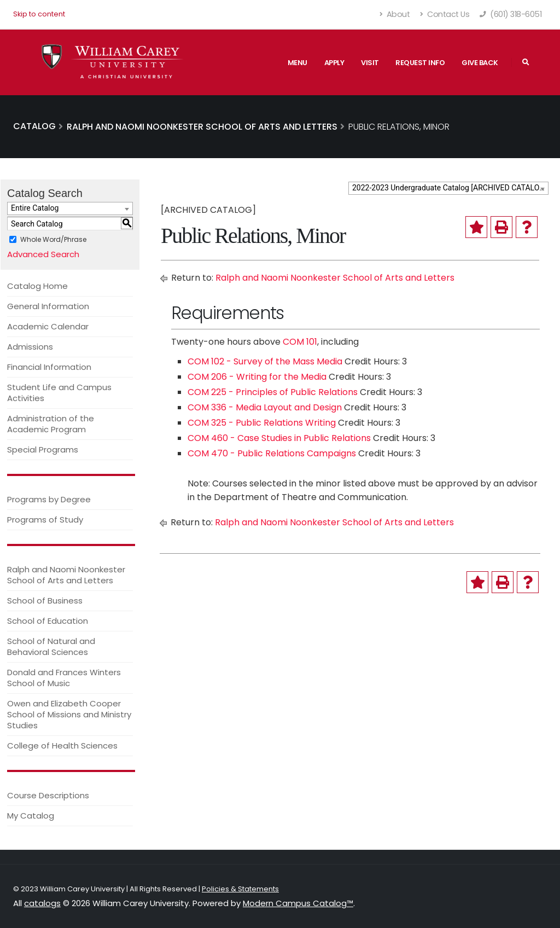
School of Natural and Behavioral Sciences (51, 646)
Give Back (480, 63)
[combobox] (448, 188)
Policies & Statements (240, 889)
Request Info (420, 63)
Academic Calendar (48, 326)
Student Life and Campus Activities (59, 393)
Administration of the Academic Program (51, 424)
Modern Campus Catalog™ (298, 903)
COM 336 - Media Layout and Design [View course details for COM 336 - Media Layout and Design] (265, 407)
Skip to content (39, 14)
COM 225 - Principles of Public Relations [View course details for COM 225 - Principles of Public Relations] (273, 392)
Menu (297, 63)
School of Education (48, 621)
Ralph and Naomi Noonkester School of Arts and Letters (66, 575)
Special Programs (43, 449)
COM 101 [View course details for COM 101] (300, 342)
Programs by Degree (49, 499)
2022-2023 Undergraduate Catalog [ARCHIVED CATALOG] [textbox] (450, 188)
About (395, 14)
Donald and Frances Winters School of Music (64, 678)
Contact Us (445, 14)
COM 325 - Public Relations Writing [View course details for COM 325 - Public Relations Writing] (262, 423)
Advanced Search (43, 254)
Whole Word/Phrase (53, 239)
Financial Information (49, 367)
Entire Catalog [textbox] (35, 208)
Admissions (30, 347)
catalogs (42, 903)
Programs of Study (45, 520)
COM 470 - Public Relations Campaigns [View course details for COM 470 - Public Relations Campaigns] (272, 453)
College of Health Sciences (62, 746)
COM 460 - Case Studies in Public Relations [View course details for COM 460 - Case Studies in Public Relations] (279, 438)
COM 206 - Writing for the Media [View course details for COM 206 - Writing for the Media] (257, 377)
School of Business (45, 601)
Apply (334, 63)
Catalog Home (37, 286)
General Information (48, 306)
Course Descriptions (48, 795)
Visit (370, 63)
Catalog (34, 126)
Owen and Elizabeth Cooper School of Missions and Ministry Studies (69, 714)
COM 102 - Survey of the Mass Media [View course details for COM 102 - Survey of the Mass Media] (265, 361)
